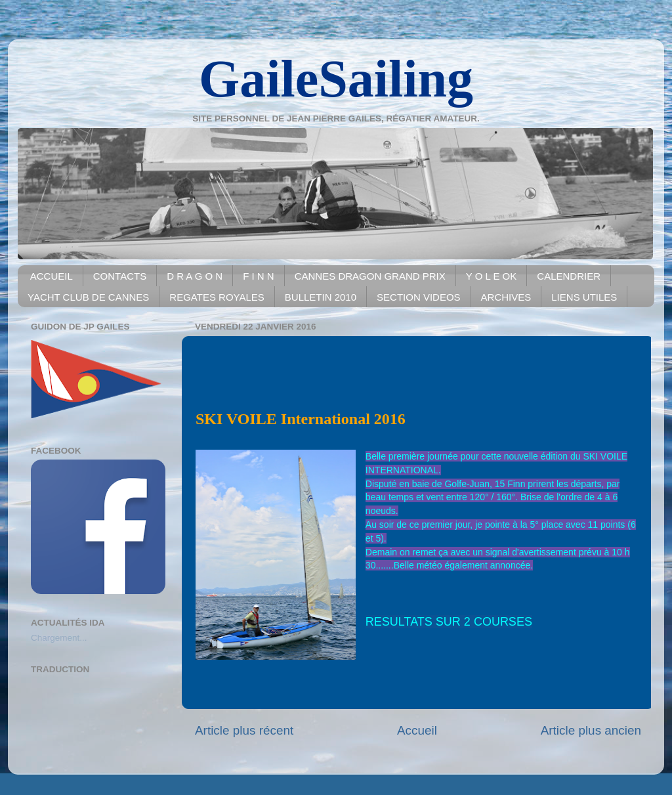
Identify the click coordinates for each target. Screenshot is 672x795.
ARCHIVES (506, 297)
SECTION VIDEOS (419, 297)
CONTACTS (120, 276)
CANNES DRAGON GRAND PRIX (370, 276)
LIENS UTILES (584, 297)
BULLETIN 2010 (321, 297)
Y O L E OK (492, 276)
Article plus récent (244, 730)
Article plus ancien (591, 730)
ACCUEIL (52, 276)
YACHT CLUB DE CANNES (88, 297)
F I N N (259, 276)
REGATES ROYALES (217, 297)
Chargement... (59, 638)
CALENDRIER (569, 276)
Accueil (417, 730)
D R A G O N (195, 276)
